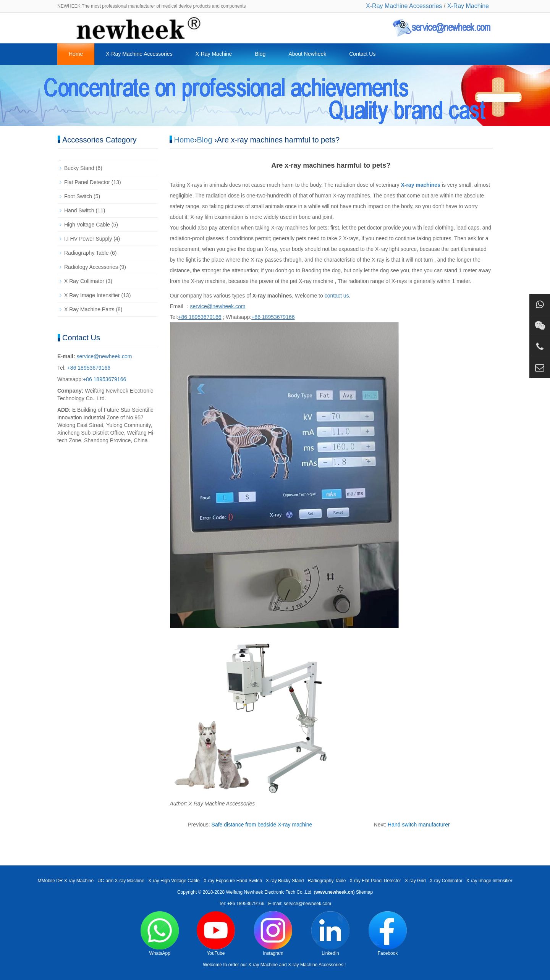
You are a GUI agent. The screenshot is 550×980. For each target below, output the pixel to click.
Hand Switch (79, 210)
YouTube (216, 934)
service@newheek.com (104, 356)
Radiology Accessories (91, 267)
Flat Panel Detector (87, 182)
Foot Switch (78, 196)
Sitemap (364, 892)
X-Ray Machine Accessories (404, 6)
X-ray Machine (263, 965)
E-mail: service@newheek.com (300, 904)
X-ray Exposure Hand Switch (233, 881)
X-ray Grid (415, 881)
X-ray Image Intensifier (489, 881)
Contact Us (362, 54)
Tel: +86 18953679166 (242, 904)
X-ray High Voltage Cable (174, 881)
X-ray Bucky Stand (285, 881)
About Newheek (307, 54)
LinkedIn (330, 934)
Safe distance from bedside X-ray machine (262, 825)
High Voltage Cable (87, 225)
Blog (260, 54)
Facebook (388, 934)
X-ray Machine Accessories (316, 965)
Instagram (273, 934)
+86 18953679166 (88, 368)
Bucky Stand (79, 168)
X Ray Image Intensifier (92, 295)
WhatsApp (160, 934)
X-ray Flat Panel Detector (375, 881)
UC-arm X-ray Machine (121, 881)
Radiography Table (87, 253)
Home (76, 54)
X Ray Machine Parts (89, 309)
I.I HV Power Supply (88, 239)
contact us (337, 296)
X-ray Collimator (446, 881)
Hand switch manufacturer (419, 825)
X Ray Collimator (84, 281)
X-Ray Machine (468, 6)
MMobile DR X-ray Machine (66, 881)
